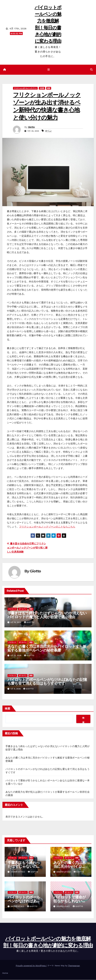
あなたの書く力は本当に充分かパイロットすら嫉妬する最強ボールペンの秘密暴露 (47, 648)
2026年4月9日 (18, 907)
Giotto (31, 127)
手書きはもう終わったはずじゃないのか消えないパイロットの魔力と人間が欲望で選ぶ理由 (47, 615)
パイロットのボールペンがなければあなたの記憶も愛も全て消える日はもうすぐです (47, 682)
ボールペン (23, 609)
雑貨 (49, 88)
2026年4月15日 (18, 872)
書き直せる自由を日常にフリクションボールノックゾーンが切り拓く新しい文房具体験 (27, 548)
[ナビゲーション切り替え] (48, 70)
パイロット (12, 609)
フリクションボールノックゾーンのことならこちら (47, 527)
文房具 (42, 88)
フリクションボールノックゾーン (25, 88)
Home (5, 973)
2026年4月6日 (63, 907)
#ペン (49, 131)
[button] (91, 70)
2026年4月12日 (64, 872)
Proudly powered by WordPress (31, 966)
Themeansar (74, 966)
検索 (7, 709)
